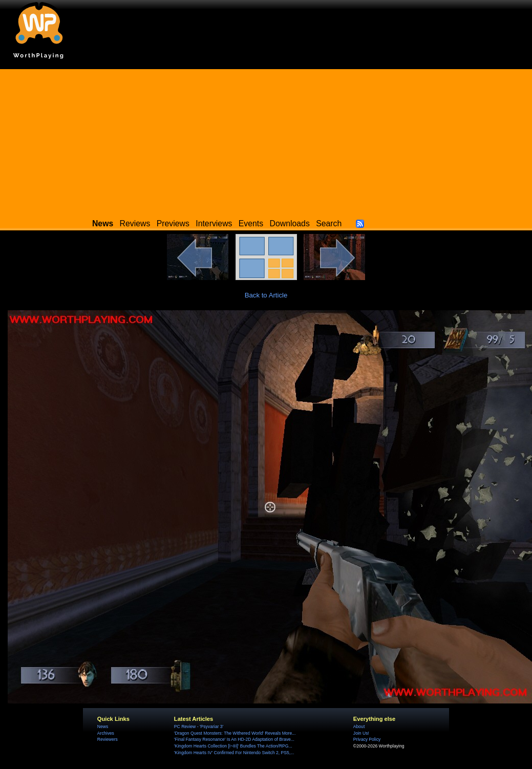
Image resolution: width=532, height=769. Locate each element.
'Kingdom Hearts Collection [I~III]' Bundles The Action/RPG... (233, 746)
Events (251, 223)
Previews (173, 223)
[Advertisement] (266, 141)
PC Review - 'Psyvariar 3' (199, 727)
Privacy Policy (367, 739)
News (103, 727)
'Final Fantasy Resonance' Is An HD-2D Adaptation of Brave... (234, 739)
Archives (106, 733)
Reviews (135, 223)
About (359, 727)
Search (329, 223)
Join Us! (361, 733)
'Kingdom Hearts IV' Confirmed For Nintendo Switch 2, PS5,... (234, 753)
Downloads (290, 223)
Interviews (214, 223)
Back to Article (266, 295)
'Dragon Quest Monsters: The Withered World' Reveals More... (235, 733)
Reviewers (108, 739)
